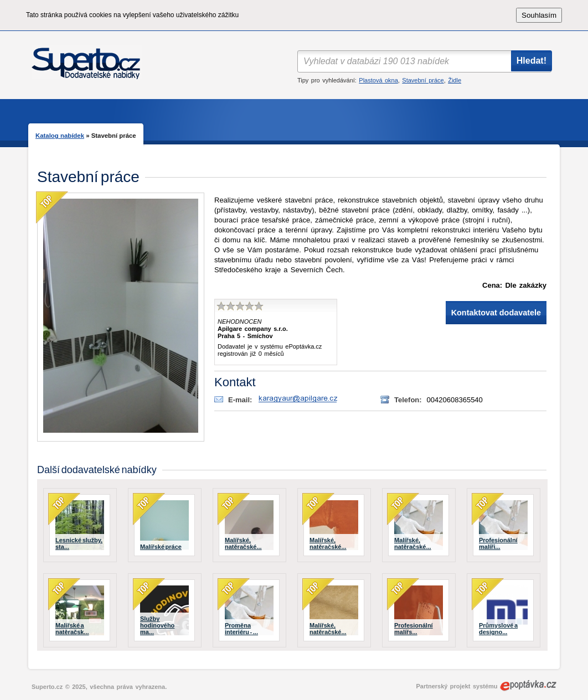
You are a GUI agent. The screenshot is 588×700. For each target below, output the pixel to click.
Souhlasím (539, 15)
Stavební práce (423, 80)
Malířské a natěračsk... (72, 629)
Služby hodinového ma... (157, 625)
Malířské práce (161, 547)
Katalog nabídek (60, 136)
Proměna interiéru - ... (241, 629)
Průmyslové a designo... (498, 629)
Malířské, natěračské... (243, 543)
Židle (455, 80)
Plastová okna (378, 80)
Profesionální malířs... (414, 629)
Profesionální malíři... (498, 543)
